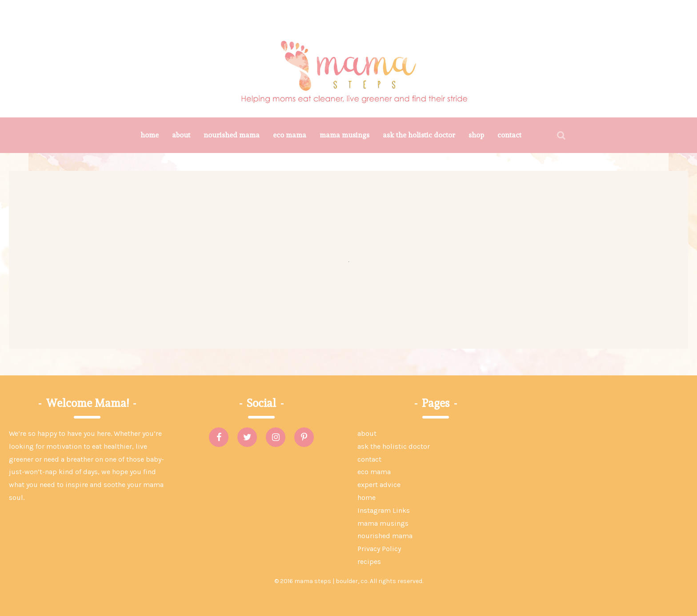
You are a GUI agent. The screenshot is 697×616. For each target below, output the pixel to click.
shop (476, 135)
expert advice (379, 485)
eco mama (290, 135)
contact (509, 135)
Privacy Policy (379, 549)
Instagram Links (384, 510)
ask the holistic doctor (419, 135)
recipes (369, 562)
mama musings (344, 135)
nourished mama (232, 135)
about (181, 135)
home (150, 135)
